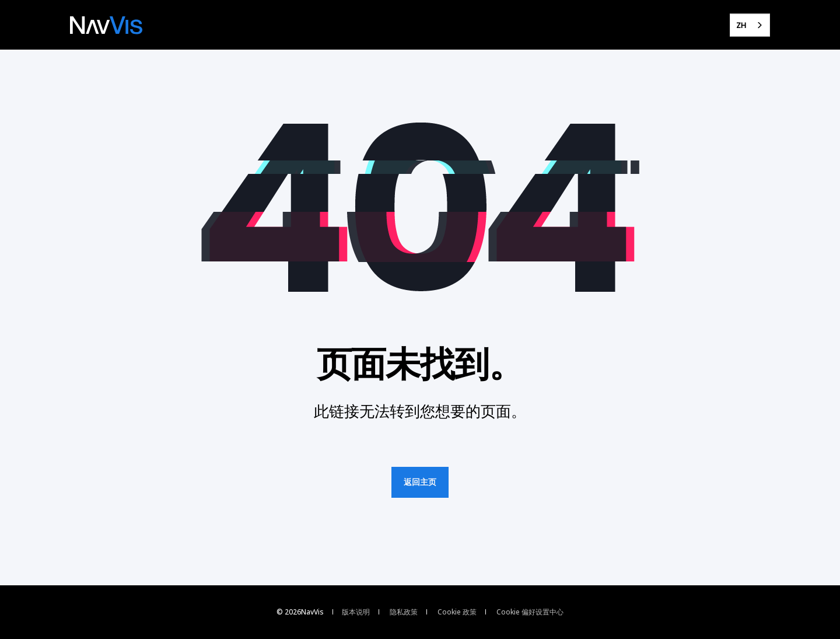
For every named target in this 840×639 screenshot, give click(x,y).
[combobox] (750, 25)
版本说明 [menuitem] (356, 612)
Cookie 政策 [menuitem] (457, 612)
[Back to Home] (106, 25)
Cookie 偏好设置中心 (530, 612)
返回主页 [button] (420, 482)
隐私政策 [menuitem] (404, 612)
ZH (741, 25)
